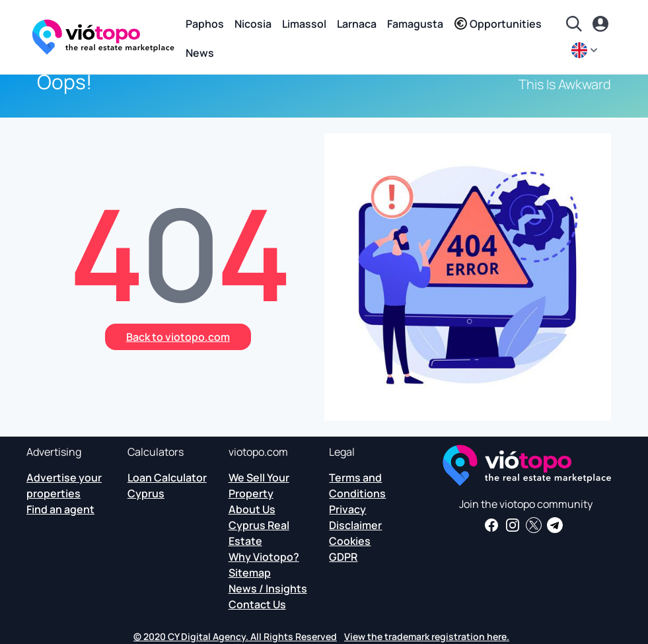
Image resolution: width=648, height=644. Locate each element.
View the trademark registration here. (427, 636)
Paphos (205, 24)
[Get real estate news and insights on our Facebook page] (491, 525)
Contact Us (257, 604)
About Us (252, 509)
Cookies (350, 541)
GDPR (343, 557)
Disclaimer (355, 525)
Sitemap (250, 573)
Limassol (304, 24)
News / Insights (268, 589)
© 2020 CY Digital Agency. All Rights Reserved (235, 636)
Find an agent (60, 509)
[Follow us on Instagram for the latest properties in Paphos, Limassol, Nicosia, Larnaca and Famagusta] (513, 525)
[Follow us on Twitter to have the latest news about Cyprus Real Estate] (534, 525)
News (200, 53)
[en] (586, 50)
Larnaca (357, 24)
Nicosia (253, 24)
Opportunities (498, 24)
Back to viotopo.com (178, 337)
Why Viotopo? (264, 557)
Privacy (347, 509)
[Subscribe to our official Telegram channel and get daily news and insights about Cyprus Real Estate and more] (555, 525)
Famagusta (415, 24)
